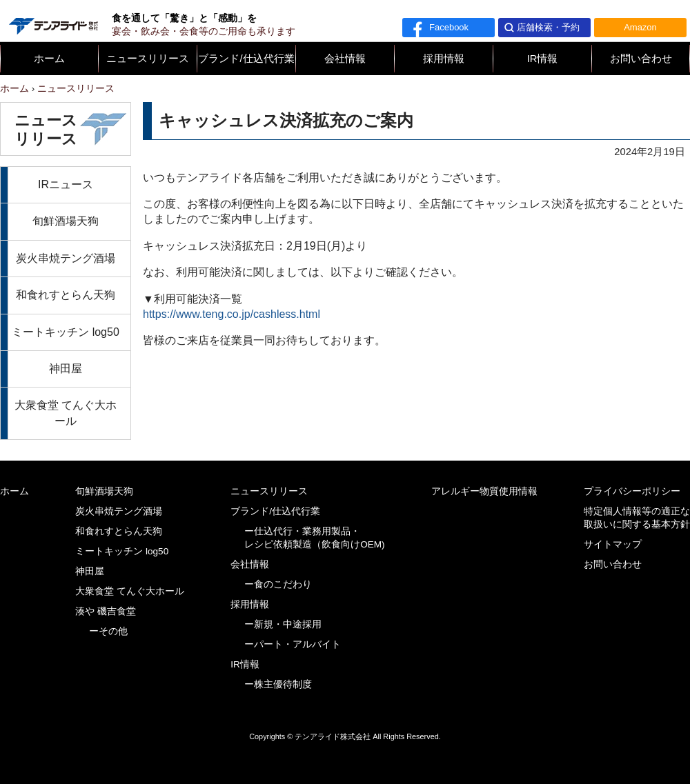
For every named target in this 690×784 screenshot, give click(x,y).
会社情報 (345, 59)
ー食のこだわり (278, 584)
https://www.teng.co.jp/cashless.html (231, 314)
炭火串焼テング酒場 (66, 258)
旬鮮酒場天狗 (66, 221)
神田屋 (66, 369)
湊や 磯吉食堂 (106, 611)
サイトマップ (613, 544)
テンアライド (52, 21)
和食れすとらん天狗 (66, 295)
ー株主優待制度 (278, 684)
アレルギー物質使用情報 (484, 491)
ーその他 (108, 631)
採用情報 (444, 59)
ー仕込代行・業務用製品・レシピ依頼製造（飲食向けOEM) (315, 538)
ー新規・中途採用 (283, 624)
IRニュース (66, 184)
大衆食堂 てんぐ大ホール (66, 413)
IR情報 (543, 59)
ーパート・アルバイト (293, 644)
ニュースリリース (148, 59)
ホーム (49, 59)
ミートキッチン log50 (66, 332)
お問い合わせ (641, 59)
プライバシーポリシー (632, 491)
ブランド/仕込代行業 (246, 59)
